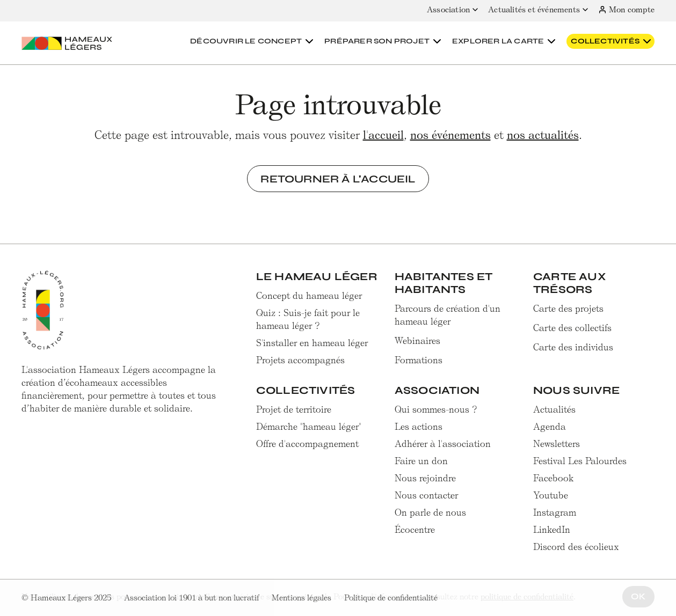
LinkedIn (552, 530)
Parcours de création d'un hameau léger (448, 315)
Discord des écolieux (576, 547)
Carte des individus (573, 347)
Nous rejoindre (425, 478)
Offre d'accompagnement (307, 444)
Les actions (419, 427)
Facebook (554, 478)
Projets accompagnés (300, 360)
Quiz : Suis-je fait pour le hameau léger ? (308, 319)
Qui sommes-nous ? (436, 409)
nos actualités (543, 135)
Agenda (550, 427)
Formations (419, 360)
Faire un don (421, 461)
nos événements (450, 135)
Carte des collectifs (572, 328)
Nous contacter (426, 495)
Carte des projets (568, 309)
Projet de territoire (294, 409)
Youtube (551, 495)
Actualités (554, 409)
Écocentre (415, 530)
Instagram (555, 512)
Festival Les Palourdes (580, 461)
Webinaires (417, 341)
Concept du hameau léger (309, 296)
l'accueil (383, 135)
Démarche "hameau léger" (309, 427)
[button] (253, 41)
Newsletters (557, 444)
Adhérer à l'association (443, 444)
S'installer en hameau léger (312, 343)
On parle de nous (430, 512)
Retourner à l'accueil (338, 179)
